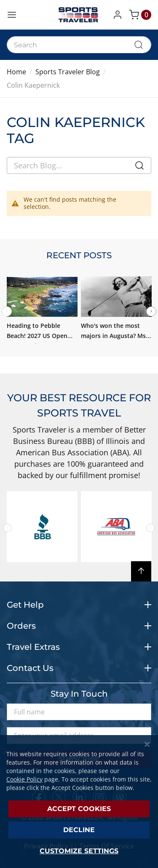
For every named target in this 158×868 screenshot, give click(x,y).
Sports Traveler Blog (68, 72)
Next (151, 311)
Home (16, 72)
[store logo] (79, 15)
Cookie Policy (24, 779)
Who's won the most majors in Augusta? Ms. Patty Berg (114, 336)
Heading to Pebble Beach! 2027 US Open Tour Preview (37, 336)
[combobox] (79, 45)
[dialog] (79, 802)
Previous (8, 528)
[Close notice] (147, 745)
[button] (119, 15)
